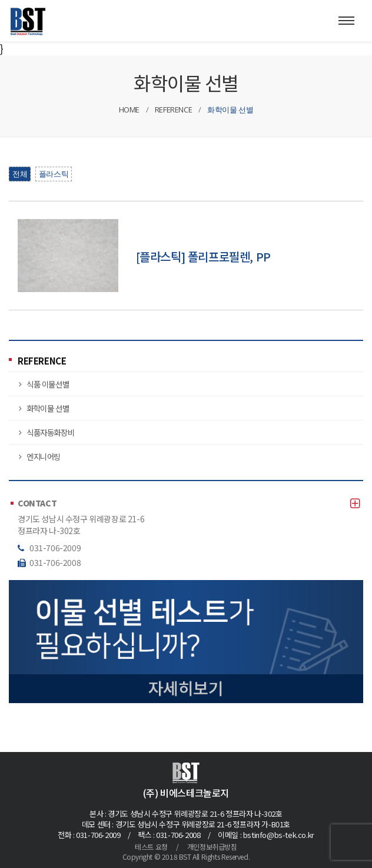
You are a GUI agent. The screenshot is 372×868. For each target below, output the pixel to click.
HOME (129, 110)
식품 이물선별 (48, 384)
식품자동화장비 (50, 432)
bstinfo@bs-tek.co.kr (279, 835)
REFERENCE (42, 361)
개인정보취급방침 (212, 847)
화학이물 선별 (48, 408)
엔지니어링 (44, 456)
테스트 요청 (151, 847)
